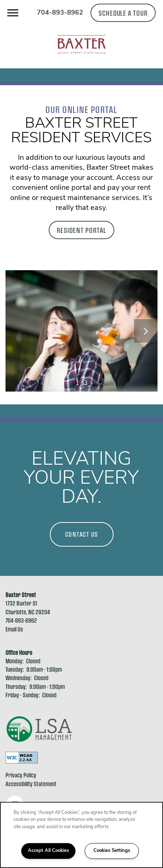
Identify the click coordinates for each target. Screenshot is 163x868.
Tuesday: (15, 669)
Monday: (14, 661)
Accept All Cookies (48, 851)
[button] (123, 13)
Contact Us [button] (82, 534)
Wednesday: (18, 678)
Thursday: (16, 686)
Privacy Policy (21, 775)
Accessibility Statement (31, 784)
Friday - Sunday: (23, 695)
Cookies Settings (112, 851)
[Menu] (13, 13)
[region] (81, 835)
